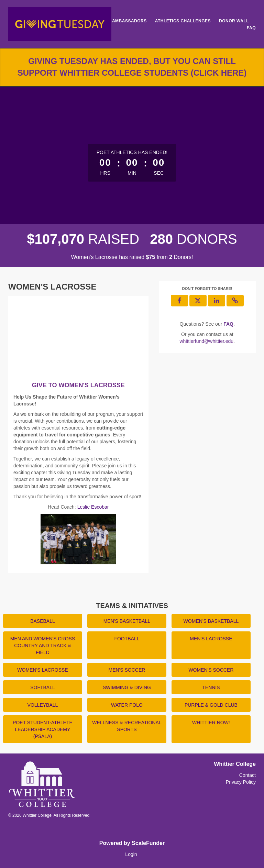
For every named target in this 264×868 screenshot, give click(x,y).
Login (131, 854)
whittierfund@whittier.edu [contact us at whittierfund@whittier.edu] (206, 341)
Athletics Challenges (183, 21)
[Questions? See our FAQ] (228, 324)
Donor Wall (234, 21)
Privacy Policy (241, 782)
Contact (247, 775)
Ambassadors (129, 21)
